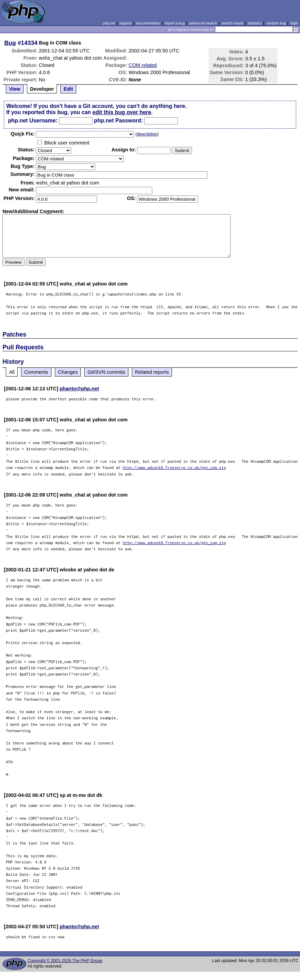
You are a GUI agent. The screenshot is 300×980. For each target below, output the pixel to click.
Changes (68, 372)
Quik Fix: (23, 134)
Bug (10, 43)
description (147, 134)
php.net (109, 23)
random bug (276, 23)
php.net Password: (118, 121)
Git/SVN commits (106, 372)
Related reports (152, 372)
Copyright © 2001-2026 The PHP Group (65, 961)
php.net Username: (33, 121)
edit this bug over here (122, 112)
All (12, 372)
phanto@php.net (79, 389)
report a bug (175, 23)
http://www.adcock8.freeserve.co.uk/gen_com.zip (174, 467)
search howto (232, 23)
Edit (68, 89)
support (126, 23)
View (15, 89)
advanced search (203, 23)
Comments (36, 372)
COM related (143, 65)
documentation (148, 23)
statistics (255, 23)
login (294, 23)
